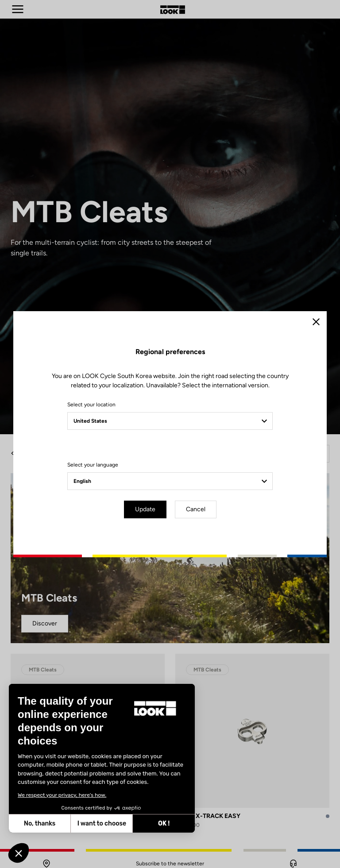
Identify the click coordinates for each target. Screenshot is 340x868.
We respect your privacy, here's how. (62, 795)
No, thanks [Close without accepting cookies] (40, 824)
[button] (19, 853)
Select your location (91, 405)
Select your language (93, 465)
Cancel (196, 509)
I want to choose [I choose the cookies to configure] (102, 824)
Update (145, 509)
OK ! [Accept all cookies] (164, 824)
